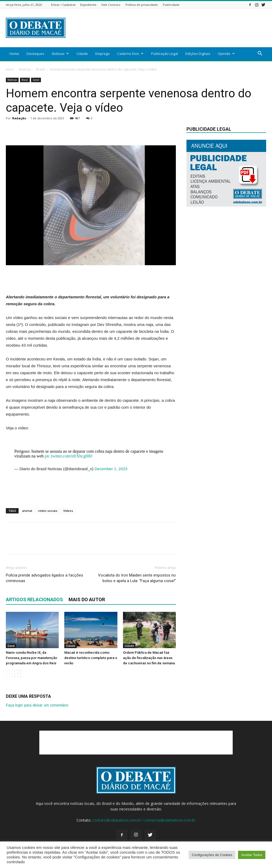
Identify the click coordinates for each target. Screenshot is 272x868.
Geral (36, 80)
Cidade (82, 54)
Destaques (35, 54)
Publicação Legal (165, 54)
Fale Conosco (111, 5)
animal (27, 511)
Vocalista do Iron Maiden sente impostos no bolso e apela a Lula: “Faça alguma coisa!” (137, 578)
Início (10, 69)
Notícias (60, 54)
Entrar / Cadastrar (63, 5)
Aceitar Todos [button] (252, 855)
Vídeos (68, 511)
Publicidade (171, 5)
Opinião (226, 54)
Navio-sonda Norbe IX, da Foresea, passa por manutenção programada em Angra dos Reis (31, 658)
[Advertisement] (169, 28)
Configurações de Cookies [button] (212, 855)
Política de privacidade (142, 5)
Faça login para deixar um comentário (37, 705)
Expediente (88, 5)
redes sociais (48, 511)
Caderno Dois (130, 54)
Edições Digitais (198, 54)
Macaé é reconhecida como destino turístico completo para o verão (91, 658)
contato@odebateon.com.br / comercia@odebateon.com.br (144, 820)
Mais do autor (87, 599)
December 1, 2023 (111, 469)
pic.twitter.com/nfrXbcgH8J (69, 456)
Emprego (103, 54)
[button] (260, 54)
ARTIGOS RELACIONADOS (34, 599)
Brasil (40, 69)
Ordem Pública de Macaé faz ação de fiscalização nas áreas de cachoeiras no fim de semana (149, 658)
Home (14, 54)
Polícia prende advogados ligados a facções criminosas (44, 578)
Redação (19, 118)
